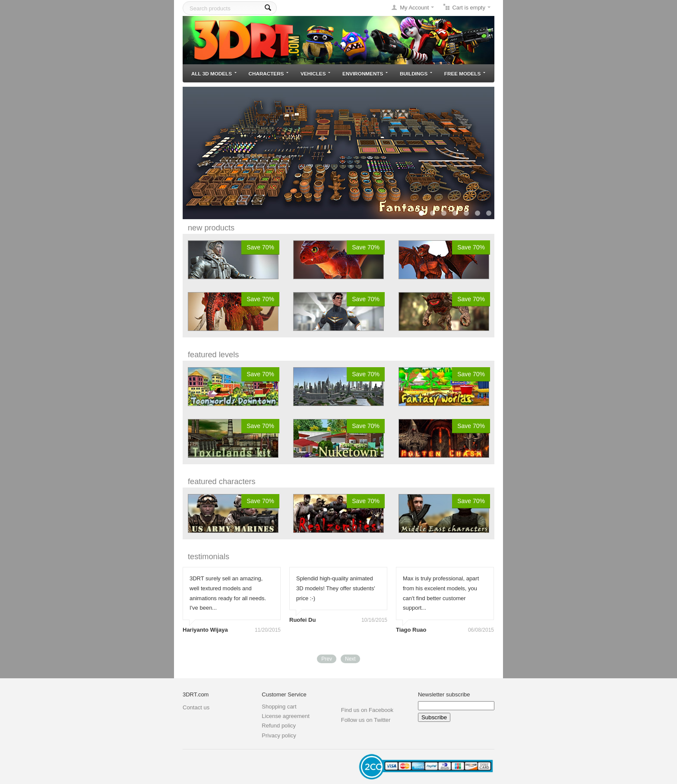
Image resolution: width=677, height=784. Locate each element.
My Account (414, 8)
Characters (269, 74)
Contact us (196, 707)
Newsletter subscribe (444, 694)
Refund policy (279, 726)
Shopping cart (279, 707)
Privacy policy (279, 735)
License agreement (286, 716)
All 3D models (214, 74)
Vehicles (315, 74)
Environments (365, 74)
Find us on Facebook (367, 710)
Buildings (416, 74)
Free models (465, 74)
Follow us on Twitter (366, 720)
